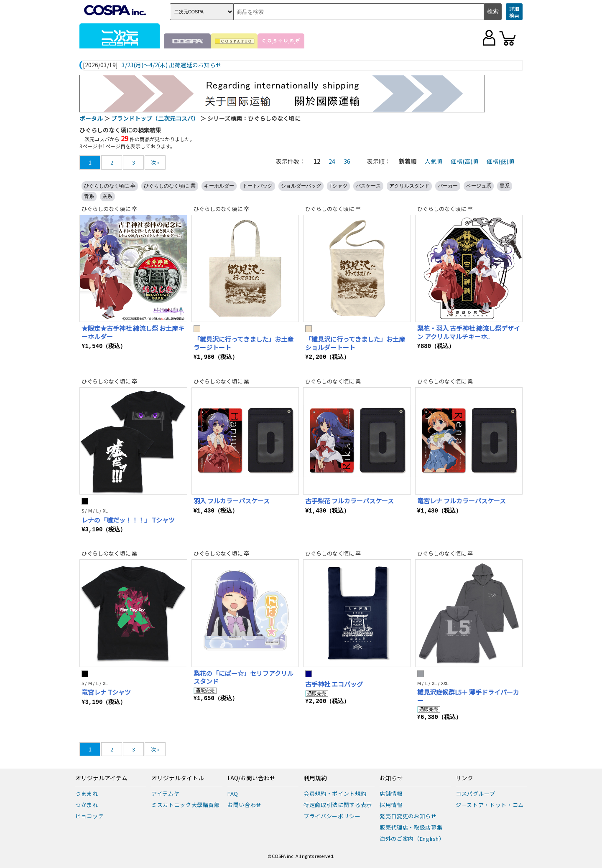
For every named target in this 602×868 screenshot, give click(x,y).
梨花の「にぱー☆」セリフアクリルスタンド (244, 677)
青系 (89, 196)
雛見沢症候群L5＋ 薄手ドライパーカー (468, 696)
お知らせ (391, 778)
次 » (155, 162)
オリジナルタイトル (178, 778)
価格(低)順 (500, 161)
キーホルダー (219, 186)
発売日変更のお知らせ (408, 816)
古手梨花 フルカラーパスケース (349, 501)
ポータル (91, 118)
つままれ (87, 793)
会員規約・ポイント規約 (335, 793)
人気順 (434, 161)
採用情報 (391, 805)
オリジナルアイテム (101, 778)
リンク (464, 778)
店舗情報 (391, 793)
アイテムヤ (165, 793)
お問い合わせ (245, 805)
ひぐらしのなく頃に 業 (170, 186)
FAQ (233, 793)
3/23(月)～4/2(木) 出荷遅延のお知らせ (172, 65)
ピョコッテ (89, 816)
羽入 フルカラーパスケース (232, 501)
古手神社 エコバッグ (334, 684)
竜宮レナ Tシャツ (106, 692)
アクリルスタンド (409, 186)
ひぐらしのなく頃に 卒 (110, 186)
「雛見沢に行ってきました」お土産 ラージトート (244, 343)
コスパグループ (476, 793)
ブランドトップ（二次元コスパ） (155, 118)
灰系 (107, 196)
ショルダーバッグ (301, 186)
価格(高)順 (464, 161)
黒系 (505, 186)
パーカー (448, 186)
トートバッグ (258, 186)
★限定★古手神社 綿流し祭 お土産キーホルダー (133, 332)
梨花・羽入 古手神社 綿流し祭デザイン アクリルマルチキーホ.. (469, 332)
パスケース (368, 186)
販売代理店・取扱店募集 (411, 827)
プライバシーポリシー (332, 816)
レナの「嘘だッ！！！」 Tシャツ (128, 520)
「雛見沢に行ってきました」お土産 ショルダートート (355, 343)
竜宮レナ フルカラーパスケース (462, 501)
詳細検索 (514, 12)
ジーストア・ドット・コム (490, 805)
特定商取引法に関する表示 (338, 805)
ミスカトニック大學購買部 (186, 805)
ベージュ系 (479, 186)
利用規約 (315, 778)
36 (347, 161)
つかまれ (87, 805)
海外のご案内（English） (412, 839)
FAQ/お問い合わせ (251, 778)
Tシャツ (338, 186)
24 (332, 161)
